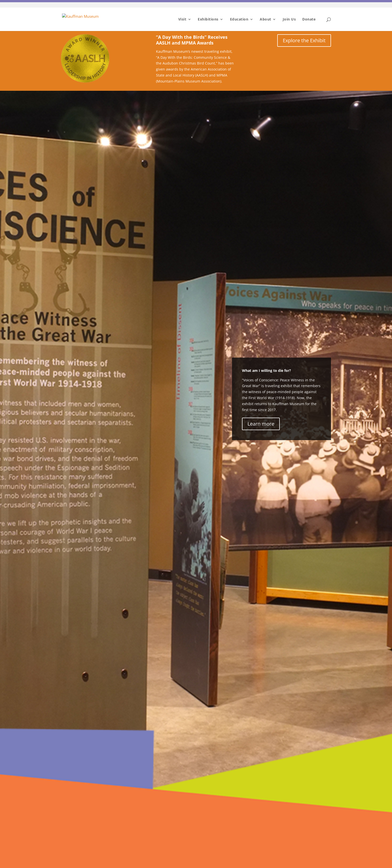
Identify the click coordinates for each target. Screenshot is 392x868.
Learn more (261, 424)
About (265, 20)
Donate (309, 20)
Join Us (289, 20)
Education (239, 20)
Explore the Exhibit (304, 40)
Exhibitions (208, 20)
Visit (182, 20)
